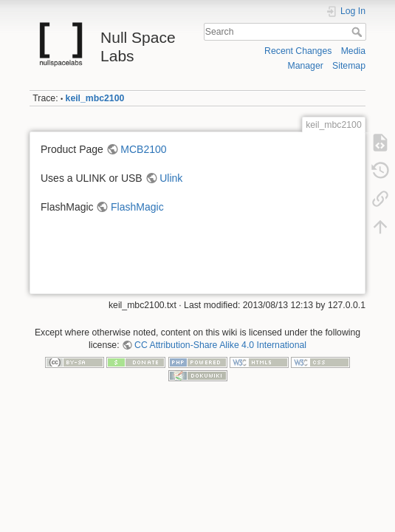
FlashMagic (137, 207)
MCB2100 (143, 149)
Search (358, 32)
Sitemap (349, 66)
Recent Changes (298, 51)
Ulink (171, 178)
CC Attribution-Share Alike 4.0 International (220, 345)
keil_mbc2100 (95, 98)
